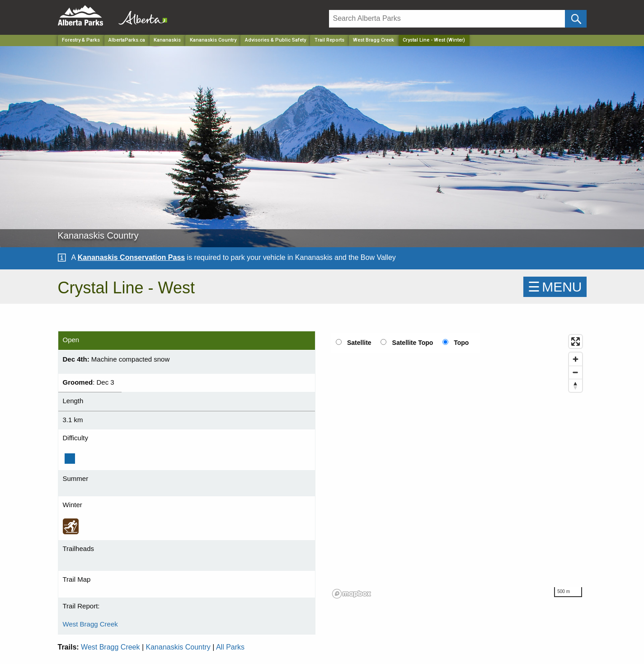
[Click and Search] (576, 19)
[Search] (447, 19)
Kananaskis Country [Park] (213, 40)
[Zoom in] (576, 359)
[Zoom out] (576, 372)
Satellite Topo (413, 343)
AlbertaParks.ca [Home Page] (127, 40)
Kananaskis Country (178, 647)
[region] (458, 466)
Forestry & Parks (81, 40)
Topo (461, 343)
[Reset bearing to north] (576, 385)
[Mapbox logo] (352, 594)
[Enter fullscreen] (576, 341)
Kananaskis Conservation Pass (131, 257)
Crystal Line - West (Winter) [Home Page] (434, 40)
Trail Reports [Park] (329, 40)
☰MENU (555, 287)
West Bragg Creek (374, 40)
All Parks (230, 647)
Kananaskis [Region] (167, 40)
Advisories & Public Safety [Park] (275, 40)
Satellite (359, 343)
